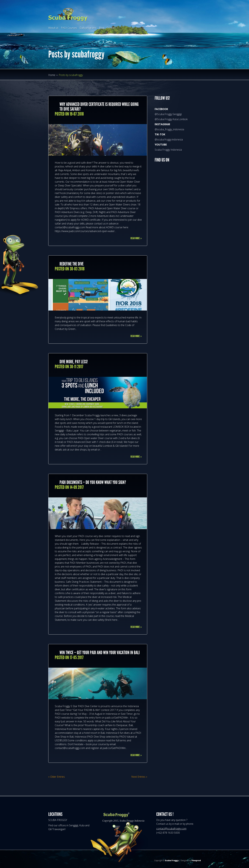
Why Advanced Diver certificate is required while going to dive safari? (99, 107)
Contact (111, 28)
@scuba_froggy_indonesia (169, 129)
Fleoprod (196, 860)
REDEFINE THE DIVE (72, 264)
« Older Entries (57, 777)
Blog (102, 28)
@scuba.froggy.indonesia (169, 139)
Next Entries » (139, 777)
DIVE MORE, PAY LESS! (74, 362)
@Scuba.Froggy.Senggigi (168, 114)
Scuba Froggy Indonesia (168, 150)
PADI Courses (69, 28)
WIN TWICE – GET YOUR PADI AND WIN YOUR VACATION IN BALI (100, 653)
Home (52, 75)
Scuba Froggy (172, 860)
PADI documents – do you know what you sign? (93, 482)
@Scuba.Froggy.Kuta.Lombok (171, 119)
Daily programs (88, 28)
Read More (136, 238)
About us (53, 28)
